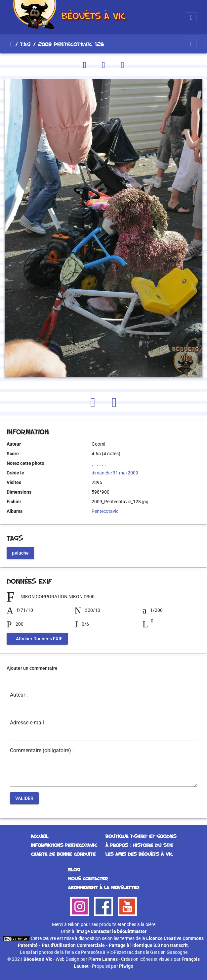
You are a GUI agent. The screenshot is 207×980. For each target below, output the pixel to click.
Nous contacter (88, 879)
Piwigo (126, 966)
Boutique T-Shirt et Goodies (141, 836)
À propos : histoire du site (139, 845)
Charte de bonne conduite (63, 854)
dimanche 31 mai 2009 (115, 473)
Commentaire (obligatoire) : (42, 751)
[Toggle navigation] (191, 17)
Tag (25, 44)
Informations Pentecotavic (64, 845)
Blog (74, 870)
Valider (24, 798)
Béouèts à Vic (38, 959)
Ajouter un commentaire (32, 668)
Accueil (11, 44)
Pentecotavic (105, 511)
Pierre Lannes (103, 959)
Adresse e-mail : (28, 723)
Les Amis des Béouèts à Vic (139, 854)
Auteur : (19, 695)
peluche (20, 553)
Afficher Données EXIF (37, 639)
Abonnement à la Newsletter (104, 887)
